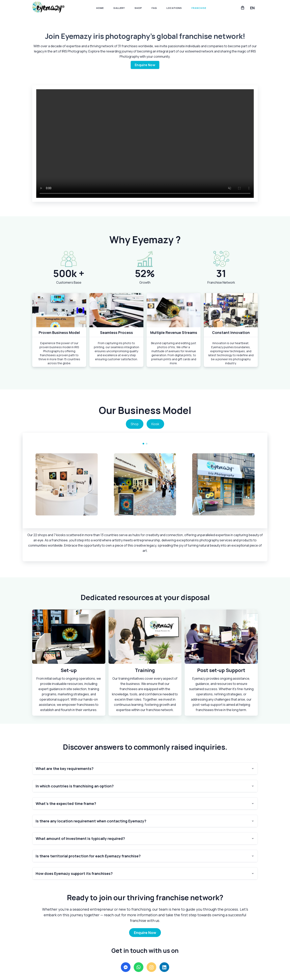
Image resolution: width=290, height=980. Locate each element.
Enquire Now (145, 65)
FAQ (154, 8)
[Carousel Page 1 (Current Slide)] (143, 444)
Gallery (119, 8)
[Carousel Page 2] (147, 444)
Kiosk (155, 424)
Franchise (199, 8)
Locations (174, 8)
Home (100, 8)
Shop (138, 8)
